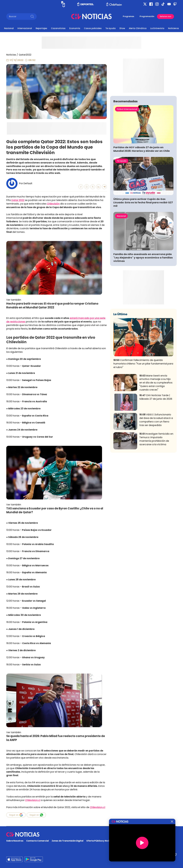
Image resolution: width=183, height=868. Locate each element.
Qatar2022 (25, 55)
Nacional (9, 28)
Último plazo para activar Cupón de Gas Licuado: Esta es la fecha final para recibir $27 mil (143, 243)
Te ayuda (111, 28)
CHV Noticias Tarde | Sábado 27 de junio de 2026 (156, 437)
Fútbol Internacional (127, 150)
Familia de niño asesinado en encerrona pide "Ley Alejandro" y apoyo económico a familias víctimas (143, 298)
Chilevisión (53, 204)
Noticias (11, 55)
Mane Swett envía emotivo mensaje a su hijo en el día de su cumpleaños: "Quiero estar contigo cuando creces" (156, 423)
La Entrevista (157, 28)
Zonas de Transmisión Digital (68, 841)
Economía (75, 28)
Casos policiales (93, 28)
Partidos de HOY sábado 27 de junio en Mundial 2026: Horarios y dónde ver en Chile (142, 189)
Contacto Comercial (38, 841)
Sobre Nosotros (15, 841)
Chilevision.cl (33, 800)
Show (122, 28)
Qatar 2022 (18, 200)
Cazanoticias (58, 28)
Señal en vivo (165, 16)
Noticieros (173, 28)
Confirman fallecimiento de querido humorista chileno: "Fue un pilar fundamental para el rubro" (143, 404)
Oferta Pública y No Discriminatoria (106, 841)
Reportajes (41, 28)
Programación (147, 16)
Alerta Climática (138, 28)
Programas (128, 16)
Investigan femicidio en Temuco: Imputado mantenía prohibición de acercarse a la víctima (156, 479)
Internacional (25, 28)
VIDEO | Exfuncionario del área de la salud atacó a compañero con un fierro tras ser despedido (156, 460)
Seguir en (16, 815)
